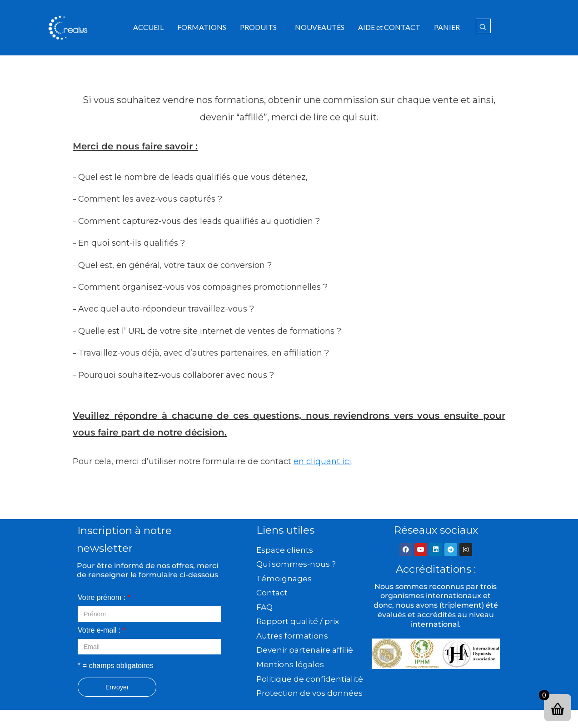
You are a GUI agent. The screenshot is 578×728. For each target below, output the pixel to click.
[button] (261, 27)
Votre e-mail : (102, 630)
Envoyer (117, 687)
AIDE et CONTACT (389, 27)
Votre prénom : (104, 597)
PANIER (447, 27)
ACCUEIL (148, 27)
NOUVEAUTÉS (320, 27)
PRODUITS (258, 27)
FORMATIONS (202, 27)
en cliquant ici (322, 461)
